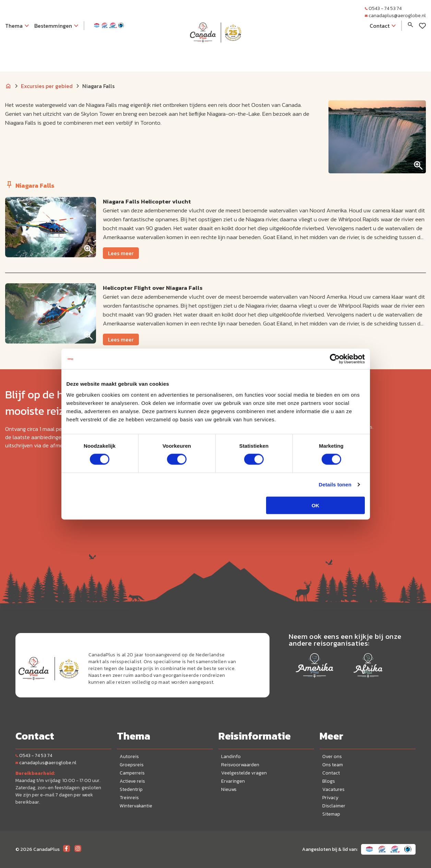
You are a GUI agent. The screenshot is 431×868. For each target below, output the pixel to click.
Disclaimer (334, 806)
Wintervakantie (136, 806)
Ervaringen (233, 781)
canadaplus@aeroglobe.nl (395, 16)
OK (316, 505)
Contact (331, 773)
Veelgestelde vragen (244, 773)
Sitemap (331, 814)
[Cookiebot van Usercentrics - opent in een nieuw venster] (335, 359)
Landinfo (231, 757)
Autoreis (129, 757)
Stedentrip (131, 789)
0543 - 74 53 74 (383, 8)
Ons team (333, 765)
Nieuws (229, 789)
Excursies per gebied (47, 86)
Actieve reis (132, 781)
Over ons (332, 757)
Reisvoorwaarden (240, 765)
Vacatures (333, 789)
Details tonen (335, 485)
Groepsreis (132, 765)
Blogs (329, 781)
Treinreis (129, 798)
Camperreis (132, 773)
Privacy (330, 798)
